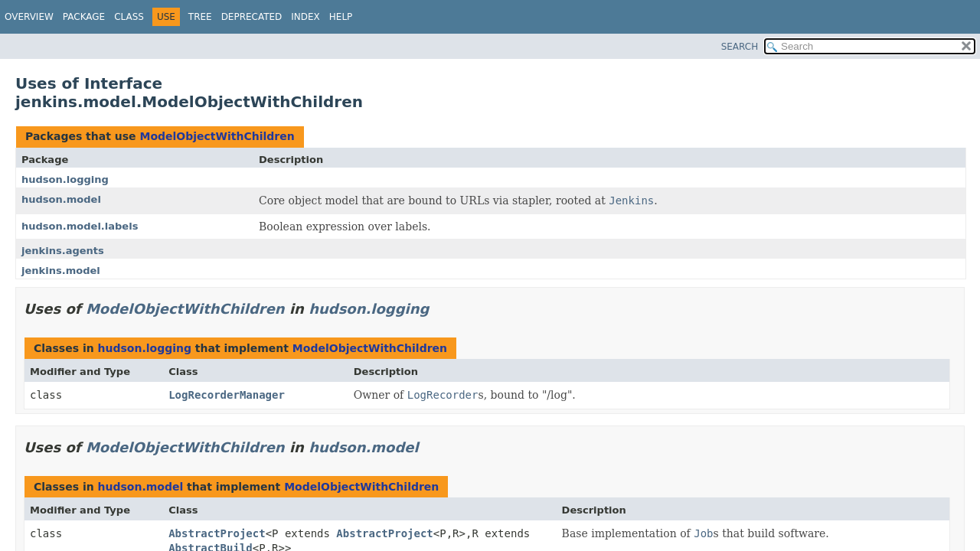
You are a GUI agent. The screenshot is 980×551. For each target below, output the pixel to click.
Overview (29, 17)
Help (341, 17)
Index (305, 17)
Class (129, 17)
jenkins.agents (63, 251)
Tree (200, 17)
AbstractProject (217, 533)
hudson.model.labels (80, 226)
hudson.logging (65, 179)
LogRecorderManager (227, 395)
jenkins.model (61, 271)
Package (84, 17)
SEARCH (740, 47)
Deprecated (252, 17)
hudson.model (61, 199)
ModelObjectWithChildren (217, 136)
